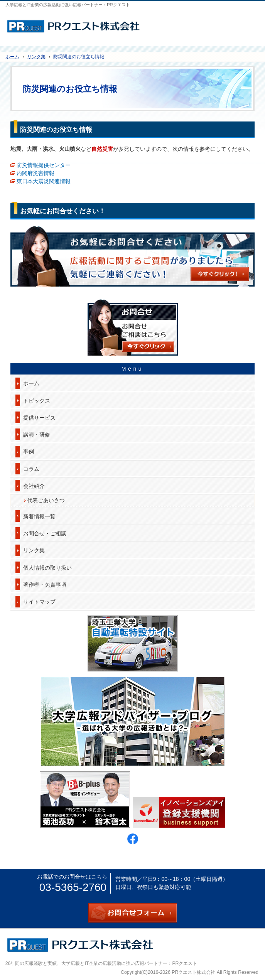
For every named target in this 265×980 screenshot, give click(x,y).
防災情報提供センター (44, 165)
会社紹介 (34, 486)
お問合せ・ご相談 (45, 533)
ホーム (31, 383)
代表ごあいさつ (46, 500)
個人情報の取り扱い (47, 568)
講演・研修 (37, 435)
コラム (31, 469)
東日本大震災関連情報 (44, 181)
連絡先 (230, 24)
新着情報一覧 (39, 516)
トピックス (37, 401)
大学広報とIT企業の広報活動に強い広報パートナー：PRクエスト (129, 963)
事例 (29, 452)
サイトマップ (39, 602)
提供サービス (39, 418)
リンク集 (34, 550)
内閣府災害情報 (35, 173)
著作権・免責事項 (45, 585)
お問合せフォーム (250, 24)
